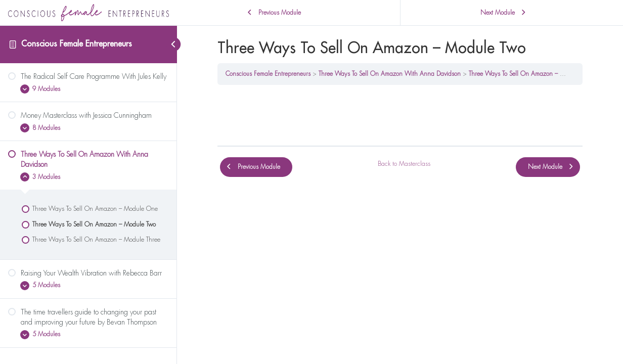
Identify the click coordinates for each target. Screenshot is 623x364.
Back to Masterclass (404, 164)
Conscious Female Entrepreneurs (77, 44)
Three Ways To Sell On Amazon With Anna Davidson (390, 74)
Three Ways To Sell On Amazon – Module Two (530, 74)
